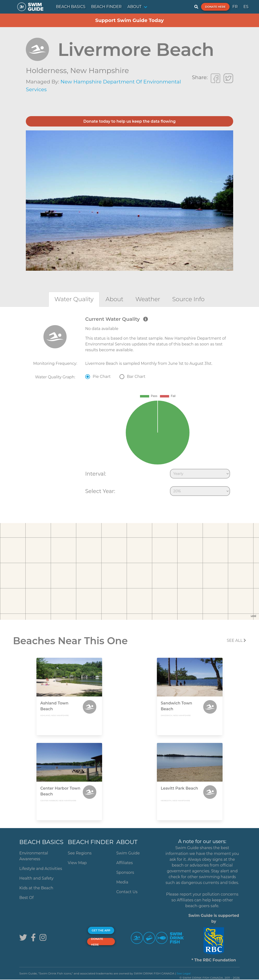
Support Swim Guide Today (129, 20)
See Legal (184, 973)
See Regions (80, 853)
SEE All (236, 640)
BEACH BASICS (71, 7)
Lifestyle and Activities (41, 869)
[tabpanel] (129, 407)
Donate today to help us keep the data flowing (129, 121)
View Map (77, 863)
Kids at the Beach (36, 888)
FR (235, 7)
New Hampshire (100, 71)
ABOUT (135, 7)
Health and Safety (36, 878)
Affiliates (125, 863)
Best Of (26, 898)
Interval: (96, 474)
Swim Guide (128, 853)
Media (122, 882)
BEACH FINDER (106, 7)
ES (246, 7)
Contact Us (127, 892)
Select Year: (100, 491)
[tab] (74, 299)
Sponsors (125, 872)
